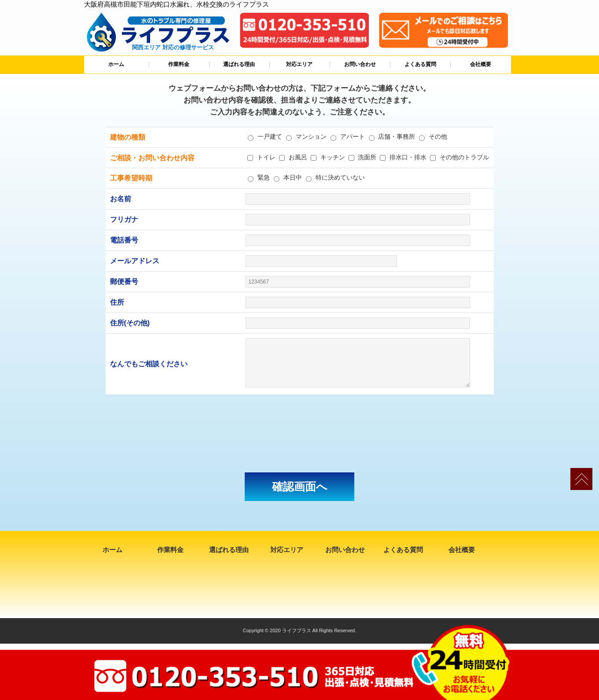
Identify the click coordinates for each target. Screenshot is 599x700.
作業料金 (179, 64)
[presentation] (300, 434)
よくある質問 (420, 64)
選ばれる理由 (239, 64)
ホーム (116, 64)
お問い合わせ (360, 64)
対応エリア (299, 64)
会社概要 (481, 64)
